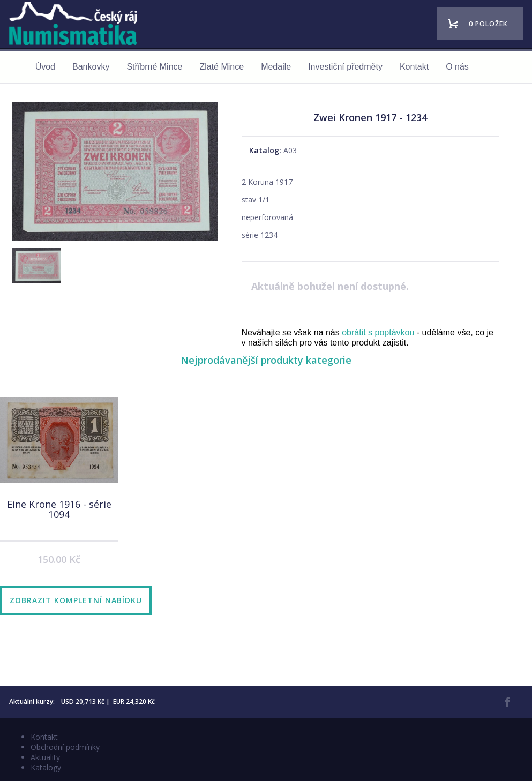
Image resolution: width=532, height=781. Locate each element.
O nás (457, 67)
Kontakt (414, 67)
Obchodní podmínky (65, 747)
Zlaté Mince (222, 67)
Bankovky (91, 67)
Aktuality (45, 757)
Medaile (276, 67)
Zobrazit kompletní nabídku (76, 600)
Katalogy (46, 767)
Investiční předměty (345, 67)
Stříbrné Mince (154, 67)
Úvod (45, 67)
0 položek (488, 24)
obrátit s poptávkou (378, 332)
